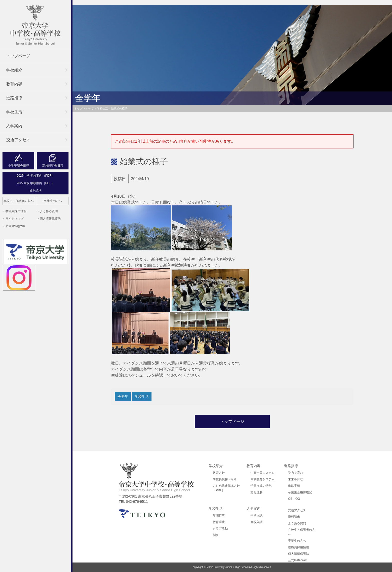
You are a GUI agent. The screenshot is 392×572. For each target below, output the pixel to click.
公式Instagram (15, 226)
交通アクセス (18, 140)
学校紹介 (14, 70)
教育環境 (219, 522)
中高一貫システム (262, 473)
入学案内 (14, 126)
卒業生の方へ (53, 201)
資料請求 (35, 191)
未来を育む (295, 479)
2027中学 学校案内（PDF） (35, 176)
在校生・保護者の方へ (18, 201)
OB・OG (294, 499)
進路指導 (14, 98)
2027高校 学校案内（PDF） (35, 183)
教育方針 (219, 473)
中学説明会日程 (18, 166)
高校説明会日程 (53, 166)
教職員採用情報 (16, 211)
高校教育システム (262, 479)
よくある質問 (49, 211)
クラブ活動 (220, 529)
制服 (216, 535)
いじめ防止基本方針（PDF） (226, 488)
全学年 (123, 397)
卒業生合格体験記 (300, 492)
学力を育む (295, 473)
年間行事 (219, 516)
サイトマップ (14, 219)
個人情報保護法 (50, 219)
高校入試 (256, 522)
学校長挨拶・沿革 (225, 479)
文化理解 (256, 492)
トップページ (18, 56)
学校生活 (14, 112)
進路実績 (294, 486)
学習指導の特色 (261, 486)
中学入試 (256, 516)
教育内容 (14, 84)
